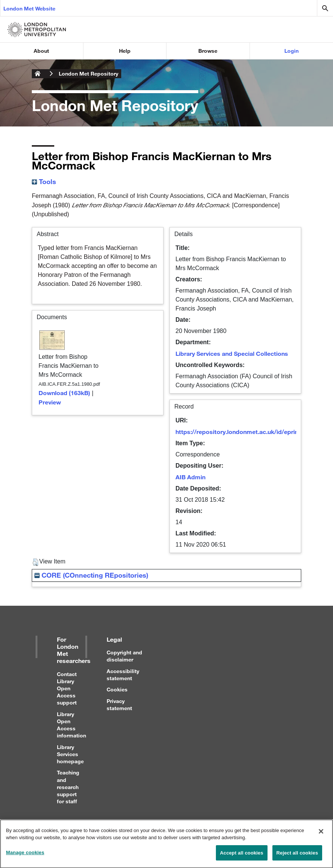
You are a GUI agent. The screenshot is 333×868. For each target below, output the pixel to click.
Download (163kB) (64, 393)
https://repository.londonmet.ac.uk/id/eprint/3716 (246, 432)
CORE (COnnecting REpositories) (91, 575)
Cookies (117, 689)
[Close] (321, 835)
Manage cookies (25, 856)
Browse (208, 51)
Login (291, 51)
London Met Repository (88, 74)
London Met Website (29, 8)
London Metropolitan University (38, 74)
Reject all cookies (297, 857)
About (41, 51)
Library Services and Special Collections (232, 353)
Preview (50, 402)
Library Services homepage (70, 754)
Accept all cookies (242, 857)
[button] (35, 562)
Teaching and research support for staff (68, 787)
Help (125, 51)
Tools (44, 181)
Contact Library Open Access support (67, 688)
